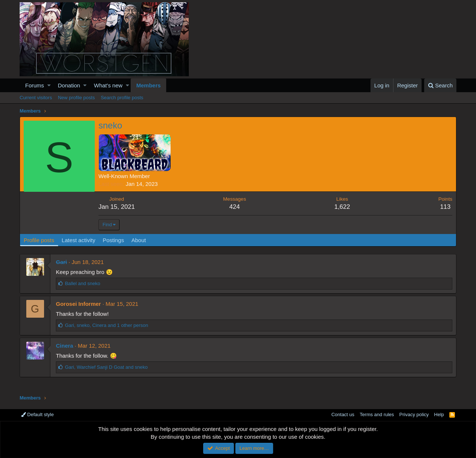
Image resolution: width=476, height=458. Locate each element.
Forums (35, 85)
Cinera (65, 346)
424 (235, 207)
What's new (108, 85)
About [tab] (139, 240)
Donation (69, 85)
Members (148, 85)
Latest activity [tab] (79, 240)
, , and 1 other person (106, 325)
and (82, 283)
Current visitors (36, 98)
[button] (49, 85)
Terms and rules (377, 414)
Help (439, 414)
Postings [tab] (113, 240)
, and (106, 367)
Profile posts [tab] (39, 240)
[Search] (440, 85)
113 (445, 207)
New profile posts (76, 98)
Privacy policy (414, 414)
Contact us (343, 414)
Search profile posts (122, 98)
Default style (37, 414)
